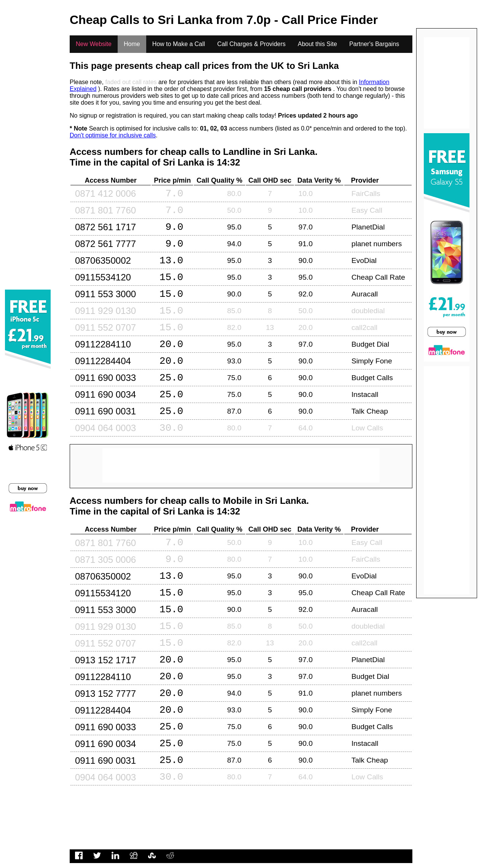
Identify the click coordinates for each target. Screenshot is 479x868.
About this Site (317, 44)
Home (132, 44)
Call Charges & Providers (251, 44)
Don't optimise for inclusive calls (113, 135)
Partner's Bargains (374, 44)
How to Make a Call (179, 44)
